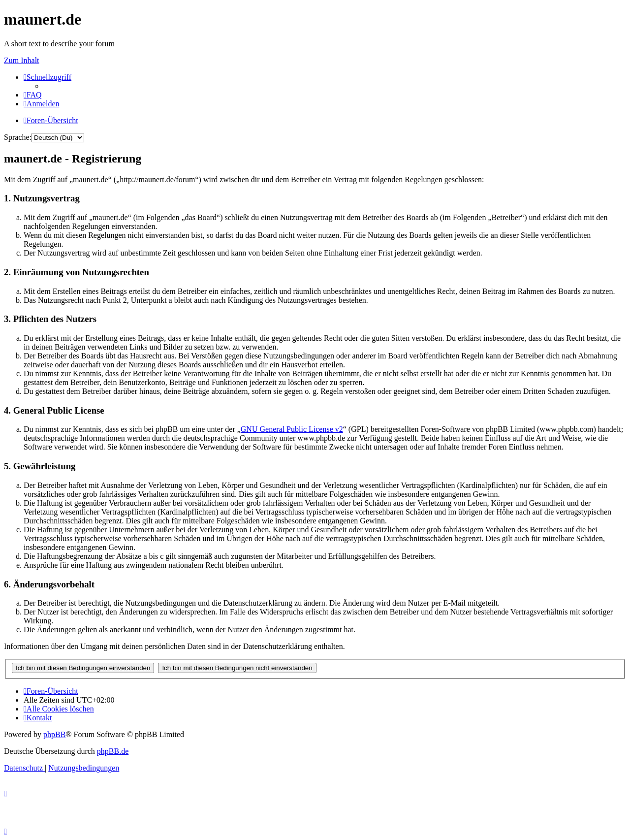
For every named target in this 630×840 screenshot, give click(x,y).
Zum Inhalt (22, 60)
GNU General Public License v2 (292, 429)
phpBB (54, 734)
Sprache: (18, 137)
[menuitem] (33, 95)
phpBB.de (113, 751)
